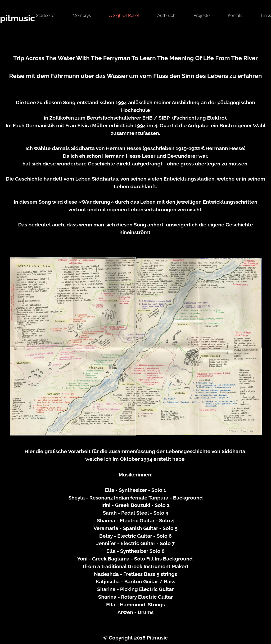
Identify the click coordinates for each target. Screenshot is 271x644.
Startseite (45, 16)
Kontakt (235, 16)
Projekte (202, 16)
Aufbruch (166, 16)
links (266, 16)
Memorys (82, 16)
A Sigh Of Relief (124, 16)
